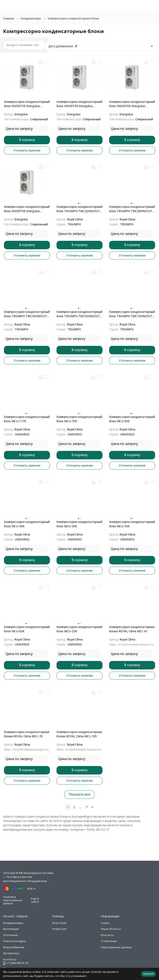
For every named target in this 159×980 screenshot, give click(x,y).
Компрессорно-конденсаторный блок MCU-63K (27, 629)
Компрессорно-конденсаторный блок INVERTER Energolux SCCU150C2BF (27, 209)
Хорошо (149, 974)
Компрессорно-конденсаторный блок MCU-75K (79, 419)
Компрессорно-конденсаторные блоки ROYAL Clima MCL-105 (79, 734)
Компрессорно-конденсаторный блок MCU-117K (27, 419)
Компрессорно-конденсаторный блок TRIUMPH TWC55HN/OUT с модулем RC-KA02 (79, 314)
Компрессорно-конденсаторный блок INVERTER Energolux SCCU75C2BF (27, 104)
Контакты (107, 935)
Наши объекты (111, 929)
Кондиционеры (31, 18)
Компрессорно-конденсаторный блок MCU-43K (132, 524)
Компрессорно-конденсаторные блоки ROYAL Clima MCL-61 (132, 629)
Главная (8, 18)
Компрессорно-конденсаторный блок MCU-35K (79, 524)
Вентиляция (11, 929)
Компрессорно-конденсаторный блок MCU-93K (132, 419)
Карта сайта (35, 900)
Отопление (11, 935)
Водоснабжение (14, 947)
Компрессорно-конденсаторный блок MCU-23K (79, 629)
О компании (109, 941)
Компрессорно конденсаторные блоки (73, 18)
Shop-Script (59, 923)
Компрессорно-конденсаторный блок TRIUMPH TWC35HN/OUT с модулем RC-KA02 (27, 314)
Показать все (79, 794)
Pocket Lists (59, 929)
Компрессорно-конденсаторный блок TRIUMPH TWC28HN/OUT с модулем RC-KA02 (132, 209)
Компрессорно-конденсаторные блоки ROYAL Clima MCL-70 (27, 734)
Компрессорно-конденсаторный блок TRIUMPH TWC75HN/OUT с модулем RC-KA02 (132, 314)
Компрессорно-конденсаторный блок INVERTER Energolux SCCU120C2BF (132, 104)
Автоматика (11, 953)
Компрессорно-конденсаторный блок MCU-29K (27, 524)
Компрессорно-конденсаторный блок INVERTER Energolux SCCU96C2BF (79, 104)
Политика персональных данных (13, 900)
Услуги (105, 923)
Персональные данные (116, 947)
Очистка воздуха (14, 941)
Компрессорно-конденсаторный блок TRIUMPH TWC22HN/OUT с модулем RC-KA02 (79, 209)
